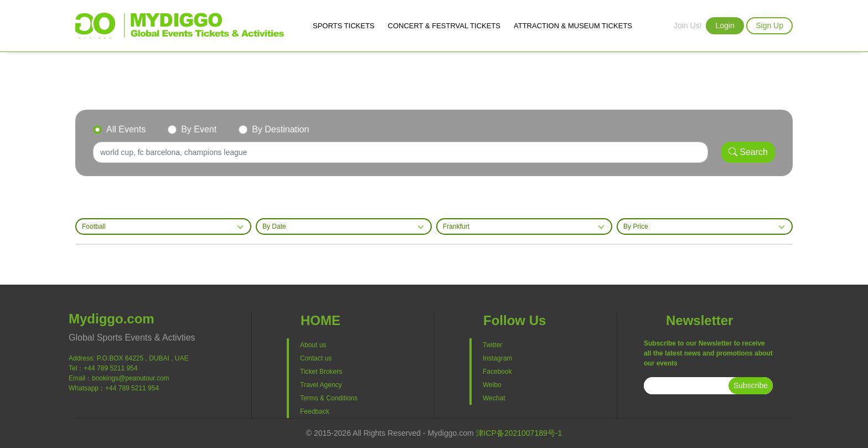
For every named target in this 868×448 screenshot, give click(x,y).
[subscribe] (686, 386)
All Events (126, 129)
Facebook (497, 372)
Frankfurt (456, 226)
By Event (199, 129)
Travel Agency (321, 385)
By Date (274, 226)
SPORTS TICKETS (344, 26)
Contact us (316, 358)
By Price (636, 226)
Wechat (494, 398)
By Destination (280, 129)
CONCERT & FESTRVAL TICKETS (444, 26)
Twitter (492, 345)
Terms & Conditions (329, 398)
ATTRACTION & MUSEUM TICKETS (573, 26)
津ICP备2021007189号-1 (519, 433)
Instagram (497, 358)
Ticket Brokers (321, 372)
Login (725, 25)
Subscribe (751, 385)
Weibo (492, 385)
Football (94, 226)
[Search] (401, 152)
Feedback (315, 411)
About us (313, 345)
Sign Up (769, 25)
